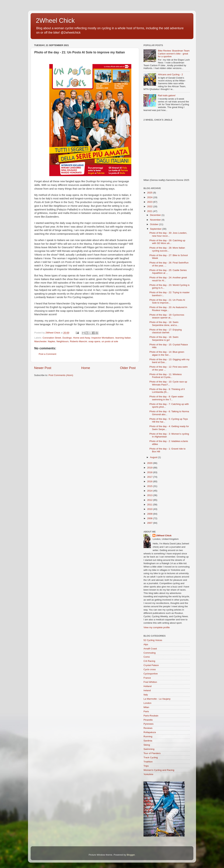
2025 (150, 193)
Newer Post (43, 368)
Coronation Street (52, 338)
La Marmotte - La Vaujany (157, 699)
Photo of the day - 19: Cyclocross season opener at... (167, 316)
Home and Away (81, 338)
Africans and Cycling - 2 (170, 74)
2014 (150, 491)
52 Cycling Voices (153, 640)
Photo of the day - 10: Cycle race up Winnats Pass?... (168, 383)
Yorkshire (148, 774)
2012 (150, 500)
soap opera (94, 341)
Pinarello (148, 720)
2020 (150, 463)
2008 (150, 518)
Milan (146, 707)
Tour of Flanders (152, 753)
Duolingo (67, 338)
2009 (150, 514)
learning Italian (123, 338)
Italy (146, 695)
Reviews (148, 728)
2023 (150, 202)
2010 (150, 509)
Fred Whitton (150, 682)
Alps (146, 644)
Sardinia (148, 741)
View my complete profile (157, 627)
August (154, 457)
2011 (150, 505)
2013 (150, 495)
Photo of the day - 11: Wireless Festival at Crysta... (166, 376)
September (156, 229)
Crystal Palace (151, 665)
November (156, 220)
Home (86, 368)
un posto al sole (110, 341)
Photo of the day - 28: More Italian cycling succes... (167, 249)
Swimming (149, 749)
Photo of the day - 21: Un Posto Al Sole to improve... (167, 301)
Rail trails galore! (167, 95)
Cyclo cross (150, 669)
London (147, 703)
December (156, 215)
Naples (51, 341)
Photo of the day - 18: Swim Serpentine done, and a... (164, 324)
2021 (150, 211)
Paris (146, 711)
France (147, 678)
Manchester (40, 341)
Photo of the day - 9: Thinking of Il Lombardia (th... (167, 391)
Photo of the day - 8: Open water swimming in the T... (167, 398)
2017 (150, 477)
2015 (150, 486)
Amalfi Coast (150, 649)
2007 (150, 523)
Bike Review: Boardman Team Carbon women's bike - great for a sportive (174, 53)
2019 (150, 468)
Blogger (131, 855)
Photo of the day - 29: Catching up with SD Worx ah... (167, 242)
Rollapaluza (150, 732)
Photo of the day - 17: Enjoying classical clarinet (166, 331)
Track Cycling (151, 757)
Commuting (150, 653)
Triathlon (148, 762)
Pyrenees (148, 724)
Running (148, 736)
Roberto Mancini (78, 341)
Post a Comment (48, 354)
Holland (148, 686)
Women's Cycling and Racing (159, 770)
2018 (150, 472)
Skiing (147, 745)
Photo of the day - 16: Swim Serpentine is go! (164, 338)
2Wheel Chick (55, 21)
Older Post (128, 368)
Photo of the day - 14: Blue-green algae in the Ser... (167, 353)
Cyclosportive (151, 674)
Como (147, 657)
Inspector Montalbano (103, 338)
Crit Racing (149, 661)
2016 (150, 481)
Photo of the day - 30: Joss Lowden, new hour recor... (168, 234)
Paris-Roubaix (151, 716)
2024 (150, 197)
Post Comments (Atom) (61, 375)
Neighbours (63, 341)
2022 (150, 206)
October (155, 224)
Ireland (147, 690)
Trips (146, 766)
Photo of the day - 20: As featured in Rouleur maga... (168, 309)
